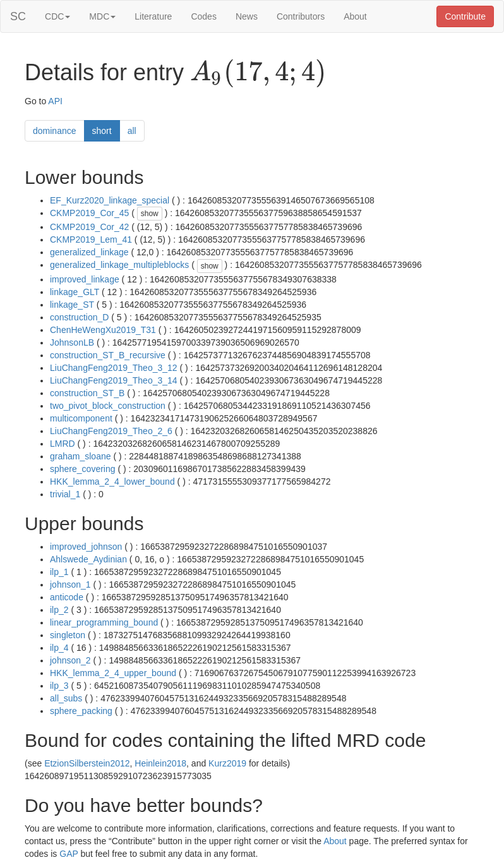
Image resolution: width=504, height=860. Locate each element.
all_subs (66, 698)
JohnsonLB (72, 342)
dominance (55, 131)
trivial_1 (65, 494)
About (355, 16)
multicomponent (81, 418)
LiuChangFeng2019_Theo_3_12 (114, 368)
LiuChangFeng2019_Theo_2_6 (111, 431)
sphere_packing (81, 711)
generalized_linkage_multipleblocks (119, 265)
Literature (153, 16)
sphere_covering (83, 469)
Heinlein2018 (160, 763)
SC (18, 16)
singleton (68, 635)
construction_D (79, 317)
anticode (67, 597)
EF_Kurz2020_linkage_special (110, 200)
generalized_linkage (89, 252)
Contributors (301, 16)
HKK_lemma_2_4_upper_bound (113, 673)
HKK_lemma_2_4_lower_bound (112, 481)
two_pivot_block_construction (108, 406)
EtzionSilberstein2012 (87, 763)
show (150, 214)
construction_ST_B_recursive (108, 355)
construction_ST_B (87, 393)
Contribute (465, 16)
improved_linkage (85, 279)
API (55, 101)
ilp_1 (59, 572)
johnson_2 (70, 660)
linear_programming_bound (104, 622)
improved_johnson (86, 547)
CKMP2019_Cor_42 (89, 227)
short (102, 131)
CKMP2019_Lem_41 (91, 239)
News (247, 16)
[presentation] (258, 73)
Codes (203, 16)
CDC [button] (57, 16)
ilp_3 (59, 686)
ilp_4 (59, 648)
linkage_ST (72, 305)
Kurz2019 (227, 763)
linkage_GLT (75, 292)
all (132, 131)
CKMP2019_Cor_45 (89, 213)
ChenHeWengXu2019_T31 (103, 330)
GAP (69, 854)
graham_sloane (81, 456)
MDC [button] (102, 16)
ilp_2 (59, 610)
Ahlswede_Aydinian (88, 559)
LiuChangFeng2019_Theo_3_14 (114, 380)
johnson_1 (70, 584)
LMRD (63, 444)
